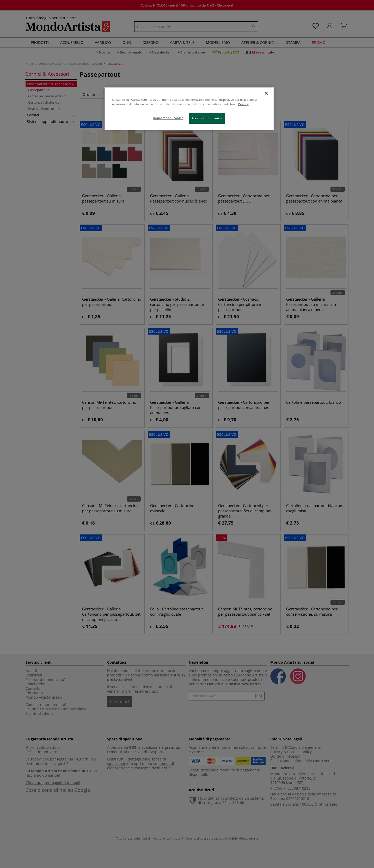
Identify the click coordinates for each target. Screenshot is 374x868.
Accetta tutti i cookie (207, 118)
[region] (189, 109)
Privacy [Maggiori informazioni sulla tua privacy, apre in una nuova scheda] (243, 104)
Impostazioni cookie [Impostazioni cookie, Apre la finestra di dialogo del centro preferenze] (168, 118)
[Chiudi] (266, 93)
